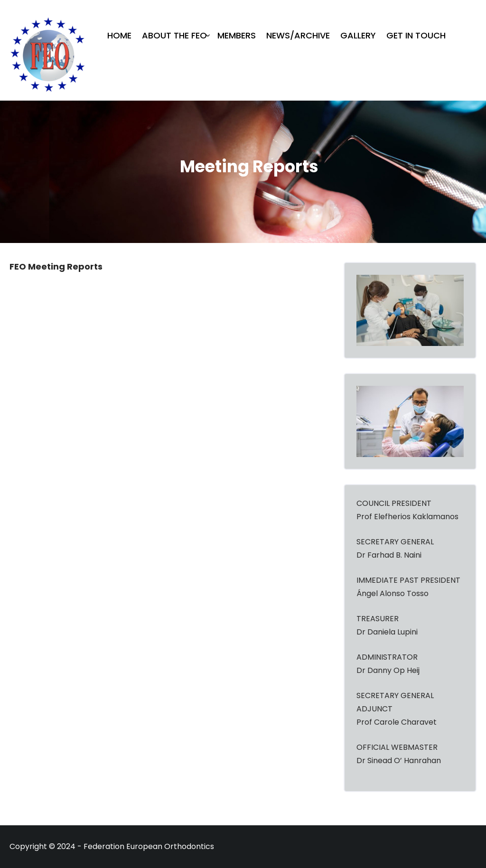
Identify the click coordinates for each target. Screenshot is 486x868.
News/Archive (298, 35)
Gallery (358, 35)
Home (119, 35)
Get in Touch (416, 35)
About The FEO (174, 35)
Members (237, 35)
